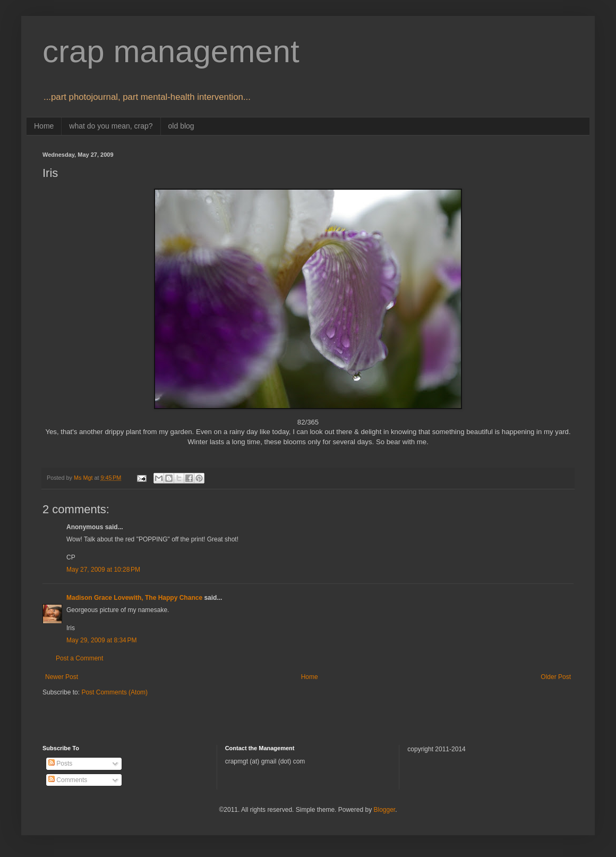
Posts (60, 763)
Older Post (556, 677)
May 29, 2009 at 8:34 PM (101, 640)
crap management (171, 51)
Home (44, 126)
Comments (68, 780)
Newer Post (62, 677)
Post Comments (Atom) (114, 692)
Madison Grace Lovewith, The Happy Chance (134, 598)
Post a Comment (79, 658)
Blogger (384, 810)
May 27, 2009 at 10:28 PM (103, 570)
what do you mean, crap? (111, 126)
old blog (181, 126)
